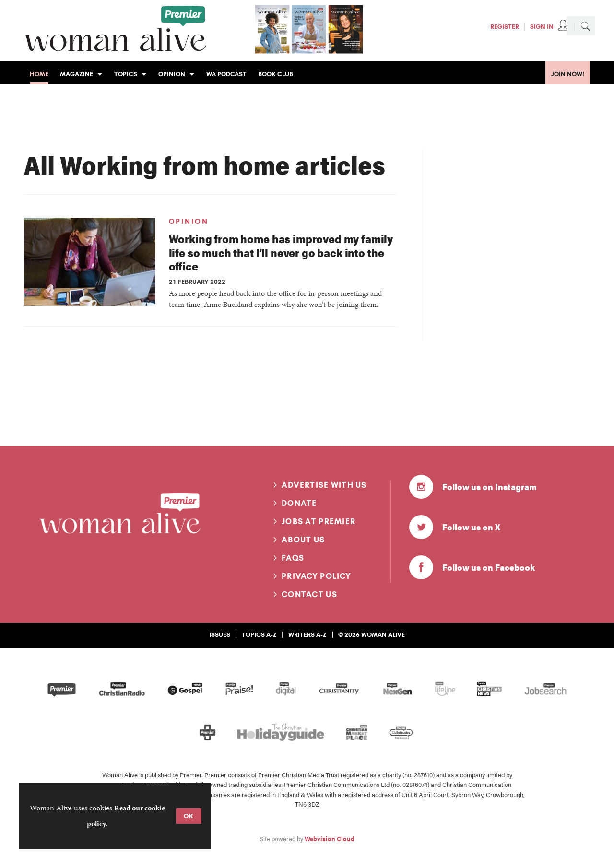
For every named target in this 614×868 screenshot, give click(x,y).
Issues (220, 634)
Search (585, 26)
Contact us (309, 594)
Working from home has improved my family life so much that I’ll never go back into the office (281, 252)
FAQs (293, 558)
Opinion (189, 222)
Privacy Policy (316, 576)
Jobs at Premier (319, 521)
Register (505, 26)
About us (303, 540)
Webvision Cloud (330, 839)
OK (189, 816)
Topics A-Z (259, 634)
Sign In (542, 26)
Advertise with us (324, 485)
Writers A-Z (307, 634)
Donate (299, 503)
